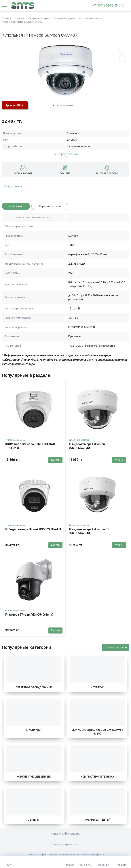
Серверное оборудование (34, 687)
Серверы (34, 820)
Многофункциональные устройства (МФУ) (97, 732)
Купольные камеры (15, 440)
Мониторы (34, 731)
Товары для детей (97, 820)
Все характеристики (66, 154)
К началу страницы (66, 844)
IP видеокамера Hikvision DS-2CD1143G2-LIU (90, 446)
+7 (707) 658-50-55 (105, 6)
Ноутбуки (97, 687)
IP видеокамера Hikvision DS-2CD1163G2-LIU (90, 531)
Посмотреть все (116, 647)
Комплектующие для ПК (34, 777)
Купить (55, 460)
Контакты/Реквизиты (65, 834)
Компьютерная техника (97, 777)
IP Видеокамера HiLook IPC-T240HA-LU (33, 529)
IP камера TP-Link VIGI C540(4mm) (29, 615)
